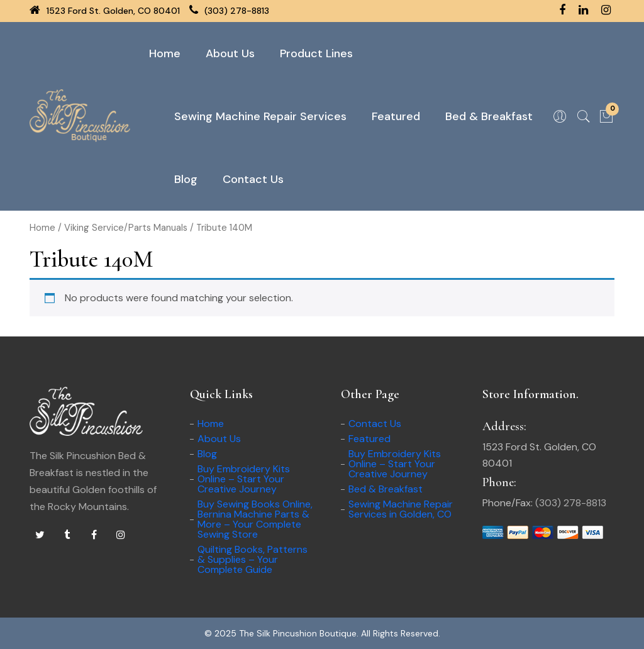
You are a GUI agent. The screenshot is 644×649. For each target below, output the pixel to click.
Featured (396, 116)
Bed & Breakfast (489, 116)
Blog (186, 179)
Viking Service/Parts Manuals (126, 228)
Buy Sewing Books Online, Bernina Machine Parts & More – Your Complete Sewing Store (255, 519)
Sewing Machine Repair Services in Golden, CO (401, 509)
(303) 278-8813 (229, 11)
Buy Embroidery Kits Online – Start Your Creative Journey (244, 479)
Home (165, 53)
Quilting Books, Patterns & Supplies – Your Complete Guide (253, 559)
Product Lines (316, 53)
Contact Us (253, 179)
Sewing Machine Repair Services (260, 116)
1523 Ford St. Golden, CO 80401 (105, 11)
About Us (230, 53)
